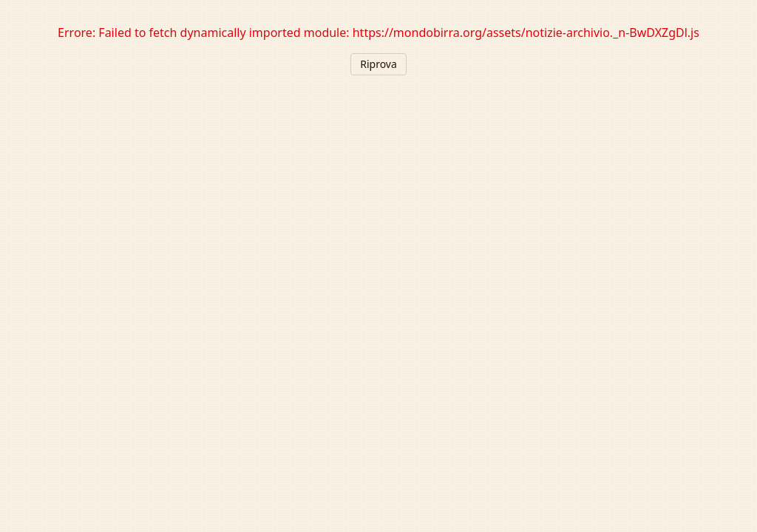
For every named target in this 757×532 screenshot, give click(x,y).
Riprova (378, 64)
